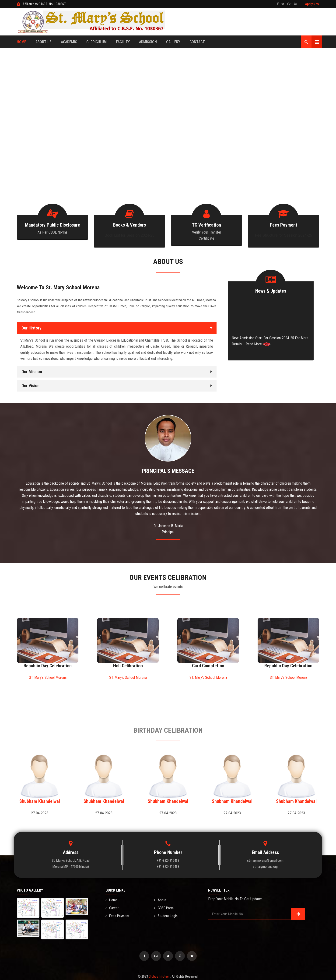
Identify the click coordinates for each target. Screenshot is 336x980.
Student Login (166, 912)
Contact (197, 42)
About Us (44, 42)
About (160, 896)
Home (21, 42)
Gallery (173, 42)
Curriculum (96, 42)
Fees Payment (118, 912)
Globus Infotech (159, 973)
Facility (123, 42)
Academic (69, 42)
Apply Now (312, 4)
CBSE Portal (165, 904)
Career (112, 904)
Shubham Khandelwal (40, 798)
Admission (148, 42)
